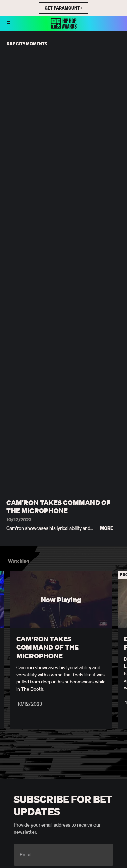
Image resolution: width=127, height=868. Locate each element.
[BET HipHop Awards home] (64, 27)
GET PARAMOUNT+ (63, 8)
